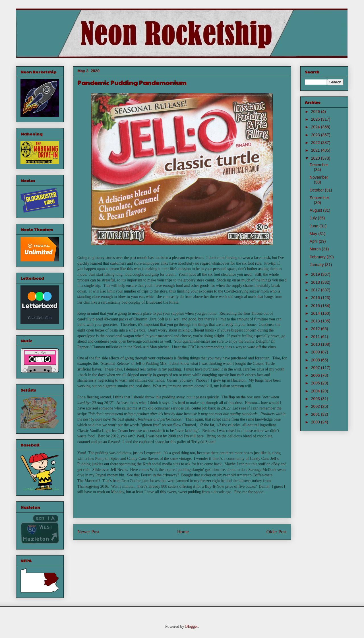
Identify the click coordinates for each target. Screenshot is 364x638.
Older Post (277, 532)
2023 (316, 135)
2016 (316, 298)
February (318, 257)
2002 (316, 406)
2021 (316, 150)
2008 (316, 360)
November (319, 177)
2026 (316, 112)
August (316, 210)
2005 (316, 383)
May (314, 234)
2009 (316, 352)
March (316, 249)
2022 (316, 143)
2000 (316, 422)
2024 (316, 127)
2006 (316, 375)
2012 (316, 329)
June (315, 226)
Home (183, 532)
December (319, 165)
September (319, 198)
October (317, 190)
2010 (316, 344)
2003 (316, 399)
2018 (316, 282)
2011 (316, 337)
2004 (316, 391)
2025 (316, 119)
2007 (316, 368)
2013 (316, 321)
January (317, 265)
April (314, 241)
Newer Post (88, 532)
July (314, 218)
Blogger (191, 626)
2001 (316, 414)
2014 (316, 313)
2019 (316, 274)
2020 (316, 158)
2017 (316, 290)
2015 (316, 306)
